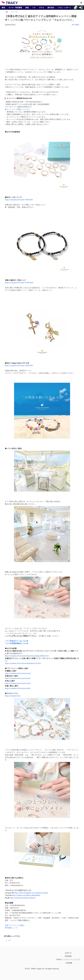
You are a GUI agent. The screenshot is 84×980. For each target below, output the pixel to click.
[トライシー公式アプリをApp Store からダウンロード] (13, 959)
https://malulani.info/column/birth (18, 678)
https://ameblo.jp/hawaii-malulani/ (23, 898)
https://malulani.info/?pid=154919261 (19, 200)
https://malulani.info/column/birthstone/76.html (23, 663)
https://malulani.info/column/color (18, 683)
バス (34, 8)
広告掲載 (69, 963)
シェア (8, 940)
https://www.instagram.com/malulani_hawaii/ (31, 893)
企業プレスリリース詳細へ (15, 925)
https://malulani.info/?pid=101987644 (19, 283)
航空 (3, 8)
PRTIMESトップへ (12, 928)
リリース (14, 12)
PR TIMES (75, 25)
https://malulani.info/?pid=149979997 (19, 366)
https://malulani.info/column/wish (18, 688)
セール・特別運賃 (15, 8)
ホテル (42, 8)
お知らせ (68, 953)
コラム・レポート (64, 8)
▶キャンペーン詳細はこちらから (17, 109)
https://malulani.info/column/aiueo (18, 673)
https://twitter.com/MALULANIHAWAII (26, 895)
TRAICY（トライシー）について (68, 960)
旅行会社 (51, 8)
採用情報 (68, 956)
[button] (81, 3)
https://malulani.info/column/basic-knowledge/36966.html (27, 656)
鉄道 (27, 8)
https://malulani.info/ (13, 696)
